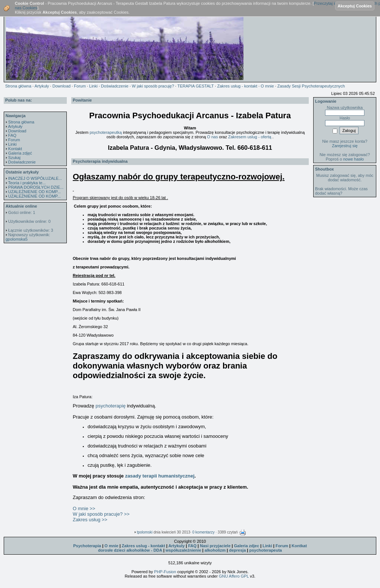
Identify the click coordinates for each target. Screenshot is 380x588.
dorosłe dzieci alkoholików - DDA (130, 550)
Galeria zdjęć (20, 153)
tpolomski (145, 532)
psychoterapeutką (106, 132)
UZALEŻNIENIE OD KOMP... (35, 192)
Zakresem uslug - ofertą (250, 137)
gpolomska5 (17, 239)
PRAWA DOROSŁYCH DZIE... (36, 187)
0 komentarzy (203, 532)
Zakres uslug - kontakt (143, 546)
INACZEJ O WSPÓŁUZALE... (35, 178)
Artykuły (15, 126)
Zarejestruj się (345, 146)
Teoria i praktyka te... (27, 183)
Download (17, 131)
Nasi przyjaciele (215, 546)
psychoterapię (111, 406)
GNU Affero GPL (234, 576)
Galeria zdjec (246, 546)
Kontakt (15, 149)
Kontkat (299, 546)
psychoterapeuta (266, 550)
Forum (14, 140)
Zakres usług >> (90, 520)
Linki (12, 144)
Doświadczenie (22, 162)
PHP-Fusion (165, 572)
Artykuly (177, 546)
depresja (237, 550)
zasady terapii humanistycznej (160, 476)
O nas (213, 137)
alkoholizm (215, 550)
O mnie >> (84, 508)
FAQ (12, 135)
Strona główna (21, 122)
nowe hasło (354, 159)
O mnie (112, 546)
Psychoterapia (87, 546)
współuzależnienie (183, 550)
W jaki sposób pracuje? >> (101, 514)
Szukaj (14, 158)
